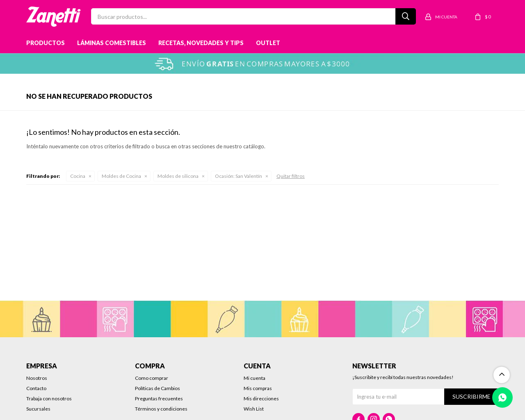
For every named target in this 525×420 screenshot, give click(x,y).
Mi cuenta (255, 378)
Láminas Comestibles (112, 43)
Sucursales (38, 409)
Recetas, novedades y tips (201, 43)
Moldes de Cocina (121, 176)
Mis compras (258, 388)
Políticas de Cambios (157, 388)
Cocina (78, 176)
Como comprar (152, 378)
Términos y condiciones (161, 409)
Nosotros (37, 378)
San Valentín (239, 176)
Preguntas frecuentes (159, 398)
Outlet (268, 43)
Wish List (254, 409)
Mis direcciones (261, 398)
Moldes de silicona (178, 176)
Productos (46, 43)
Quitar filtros (291, 176)
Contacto (36, 388)
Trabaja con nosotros (49, 398)
